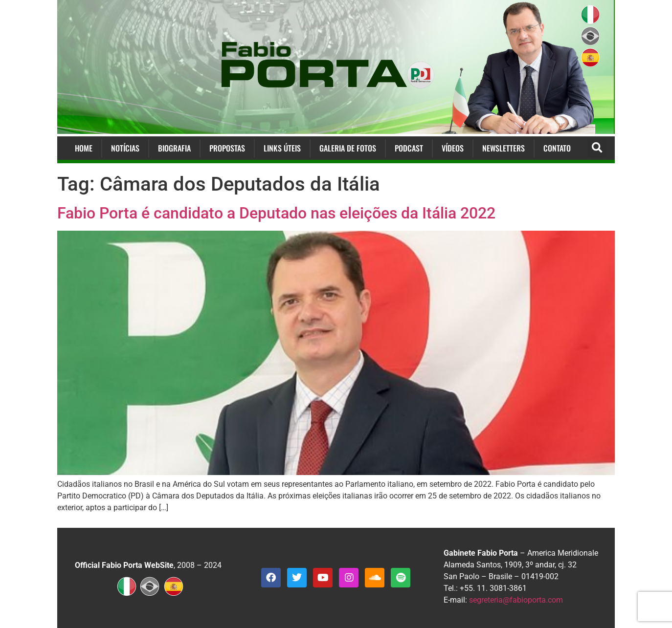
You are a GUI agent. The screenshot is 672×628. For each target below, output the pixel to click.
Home (84, 148)
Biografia (174, 148)
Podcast (409, 148)
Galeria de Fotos (348, 148)
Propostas (227, 148)
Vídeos (453, 148)
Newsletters (504, 148)
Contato (557, 148)
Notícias (125, 148)
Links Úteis (282, 148)
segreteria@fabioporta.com (516, 600)
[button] (597, 148)
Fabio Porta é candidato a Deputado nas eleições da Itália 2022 (276, 213)
